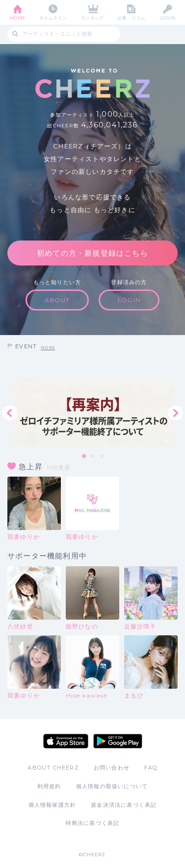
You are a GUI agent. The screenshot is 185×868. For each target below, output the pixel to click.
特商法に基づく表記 (93, 823)
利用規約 (49, 786)
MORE (48, 348)
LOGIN (167, 18)
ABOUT (57, 300)
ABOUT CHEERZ (53, 768)
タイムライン (53, 18)
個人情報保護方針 (53, 805)
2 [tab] (93, 457)
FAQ (151, 768)
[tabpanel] (92, 412)
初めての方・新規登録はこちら (92, 253)
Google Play (118, 741)
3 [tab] (102, 457)
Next (175, 413)
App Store (66, 741)
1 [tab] (84, 457)
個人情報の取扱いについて (112, 786)
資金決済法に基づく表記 (124, 805)
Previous (10, 413)
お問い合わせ (112, 768)
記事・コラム (132, 18)
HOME (18, 18)
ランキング (92, 18)
